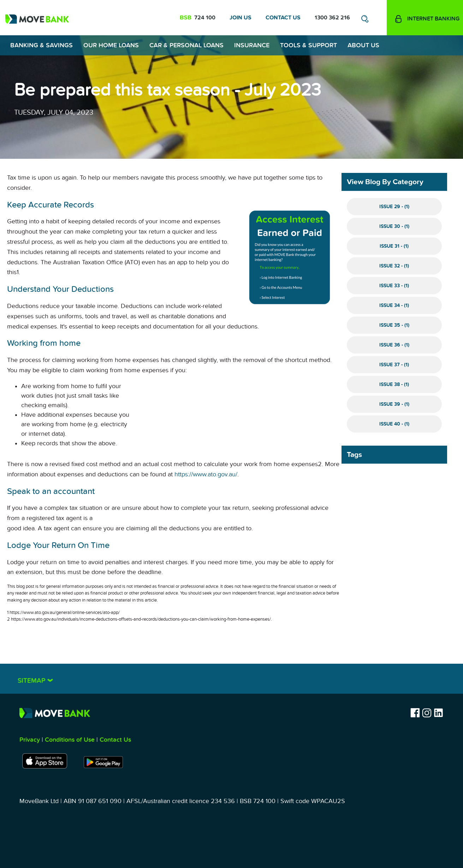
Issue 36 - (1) (394, 345)
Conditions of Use (70, 740)
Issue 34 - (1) (394, 305)
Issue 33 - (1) (394, 286)
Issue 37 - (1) (394, 365)
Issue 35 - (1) (394, 325)
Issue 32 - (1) (394, 266)
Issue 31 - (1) (394, 246)
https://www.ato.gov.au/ (206, 474)
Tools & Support (308, 45)
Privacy (30, 740)
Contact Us (283, 18)
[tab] (231, 679)
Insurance (252, 45)
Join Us (241, 18)
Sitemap (32, 681)
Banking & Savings (41, 45)
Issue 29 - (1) (394, 207)
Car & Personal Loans (186, 45)
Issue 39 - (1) (394, 404)
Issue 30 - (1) (394, 226)
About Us (363, 45)
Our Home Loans (111, 45)
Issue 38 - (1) (394, 384)
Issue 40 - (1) (394, 424)
